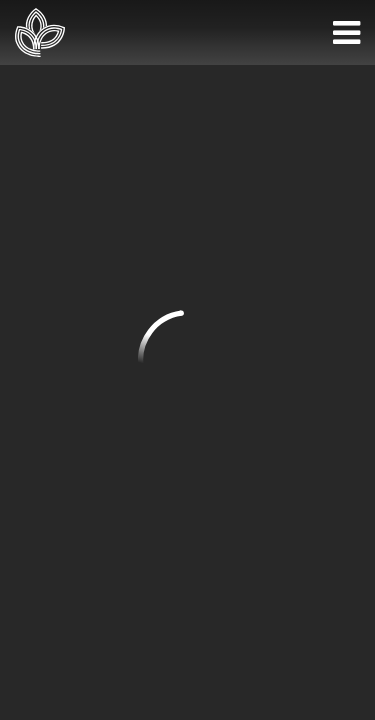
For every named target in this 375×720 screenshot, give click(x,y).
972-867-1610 (61, 267)
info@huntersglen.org (91, 319)
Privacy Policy (187, 500)
